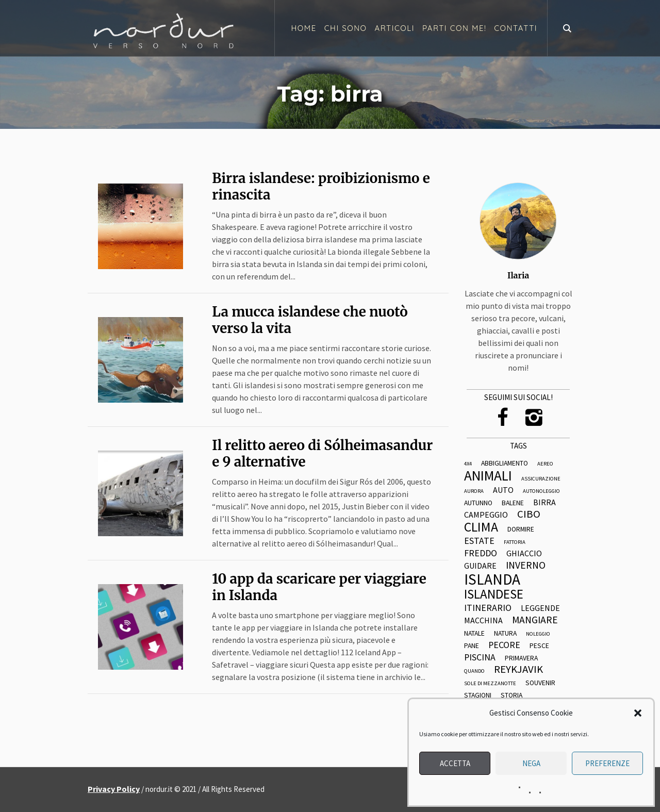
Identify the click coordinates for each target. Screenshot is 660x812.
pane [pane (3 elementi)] (472, 646)
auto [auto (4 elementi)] (503, 490)
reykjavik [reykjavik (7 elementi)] (518, 669)
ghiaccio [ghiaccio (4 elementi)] (524, 554)
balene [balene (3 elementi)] (513, 503)
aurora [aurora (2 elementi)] (474, 492)
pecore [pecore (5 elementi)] (504, 645)
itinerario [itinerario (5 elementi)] (488, 608)
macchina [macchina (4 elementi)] (483, 621)
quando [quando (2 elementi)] (474, 672)
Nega (531, 763)
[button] (638, 713)
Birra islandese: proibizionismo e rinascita (321, 186)
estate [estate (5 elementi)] (479, 541)
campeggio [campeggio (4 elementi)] (486, 515)
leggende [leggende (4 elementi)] (540, 608)
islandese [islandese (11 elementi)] (494, 594)
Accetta (455, 763)
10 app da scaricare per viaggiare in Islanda (319, 587)
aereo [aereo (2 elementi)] (545, 464)
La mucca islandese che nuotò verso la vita (310, 320)
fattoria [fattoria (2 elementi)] (515, 543)
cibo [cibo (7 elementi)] (529, 514)
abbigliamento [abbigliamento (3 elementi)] (505, 463)
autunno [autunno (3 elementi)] (478, 503)
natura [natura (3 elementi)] (505, 634)
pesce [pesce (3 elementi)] (539, 646)
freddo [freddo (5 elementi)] (481, 553)
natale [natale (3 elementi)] (474, 634)
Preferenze (607, 763)
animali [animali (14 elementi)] (488, 476)
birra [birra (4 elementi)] (544, 503)
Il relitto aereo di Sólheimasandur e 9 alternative (322, 453)
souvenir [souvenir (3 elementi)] (540, 683)
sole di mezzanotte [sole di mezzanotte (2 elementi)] (490, 684)
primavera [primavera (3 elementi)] (521, 658)
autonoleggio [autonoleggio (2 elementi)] (541, 492)
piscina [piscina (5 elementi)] (480, 657)
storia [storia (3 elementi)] (511, 695)
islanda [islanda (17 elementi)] (492, 579)
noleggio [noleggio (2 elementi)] (538, 634)
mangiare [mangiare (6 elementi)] (535, 620)
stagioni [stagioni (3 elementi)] (478, 695)
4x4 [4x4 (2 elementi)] (468, 464)
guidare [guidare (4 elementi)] (480, 566)
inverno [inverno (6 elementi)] (526, 566)
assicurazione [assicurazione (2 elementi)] (541, 479)
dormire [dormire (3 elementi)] (521, 529)
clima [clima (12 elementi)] (481, 527)
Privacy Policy (114, 789)
